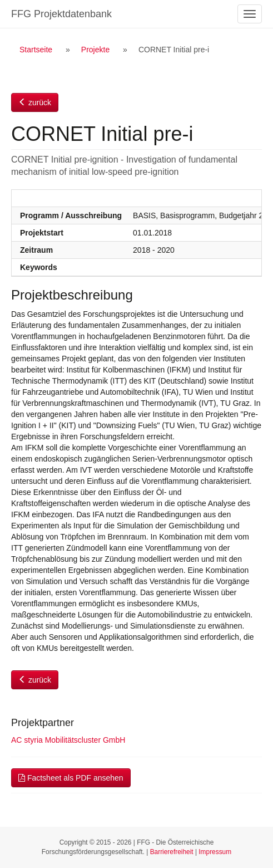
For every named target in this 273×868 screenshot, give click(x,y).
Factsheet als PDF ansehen (71, 778)
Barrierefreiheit (172, 852)
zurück (35, 102)
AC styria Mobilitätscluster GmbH (68, 740)
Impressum (215, 852)
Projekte (95, 50)
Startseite (36, 50)
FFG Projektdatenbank (61, 14)
